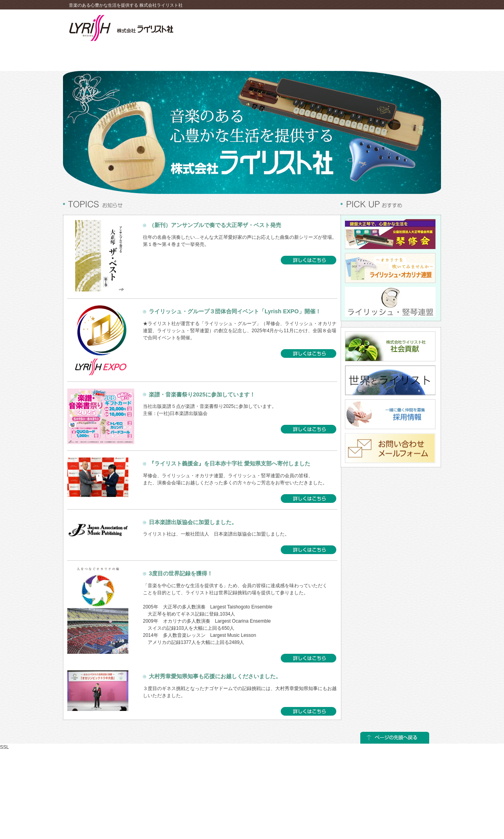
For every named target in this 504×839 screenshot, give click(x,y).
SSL (5, 747)
